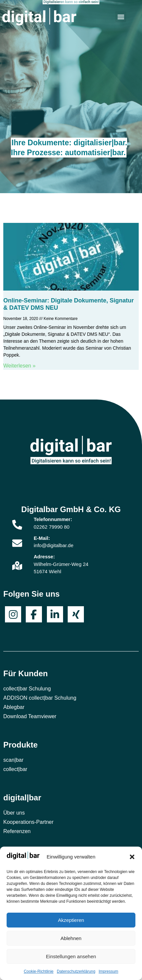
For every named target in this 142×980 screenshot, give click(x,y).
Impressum (108, 971)
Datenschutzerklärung (76, 971)
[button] (132, 857)
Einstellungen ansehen (71, 956)
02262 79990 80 (52, 527)
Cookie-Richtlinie (39, 971)
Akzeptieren (71, 920)
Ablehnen (71, 938)
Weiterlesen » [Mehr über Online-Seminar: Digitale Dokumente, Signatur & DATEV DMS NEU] (19, 366)
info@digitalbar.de (53, 545)
